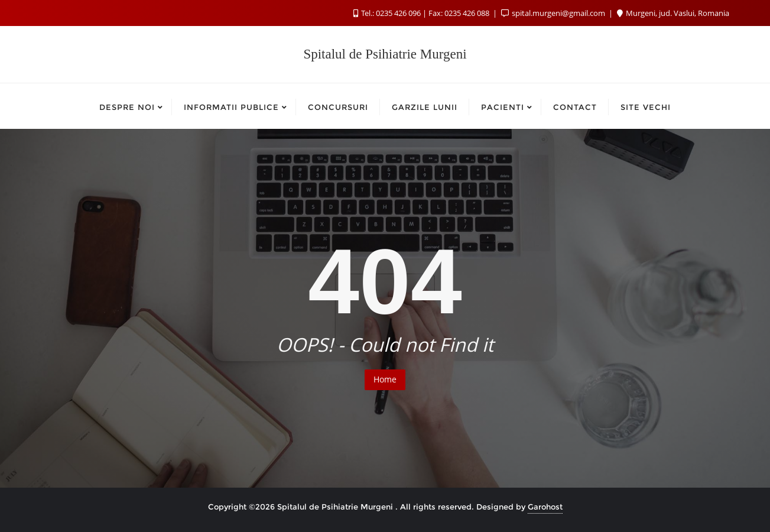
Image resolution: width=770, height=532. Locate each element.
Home (385, 379)
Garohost (545, 507)
